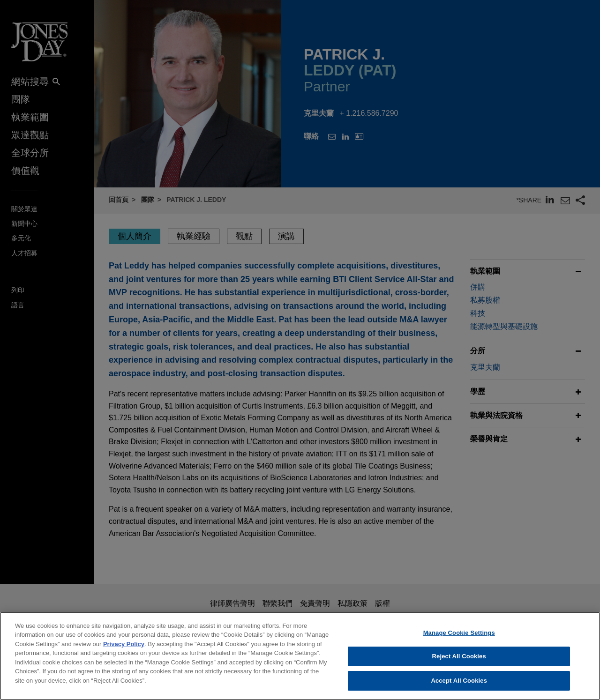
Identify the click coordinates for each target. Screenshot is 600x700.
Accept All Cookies (459, 688)
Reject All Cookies (459, 664)
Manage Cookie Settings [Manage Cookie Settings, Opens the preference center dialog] (459, 640)
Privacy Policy (124, 652)
